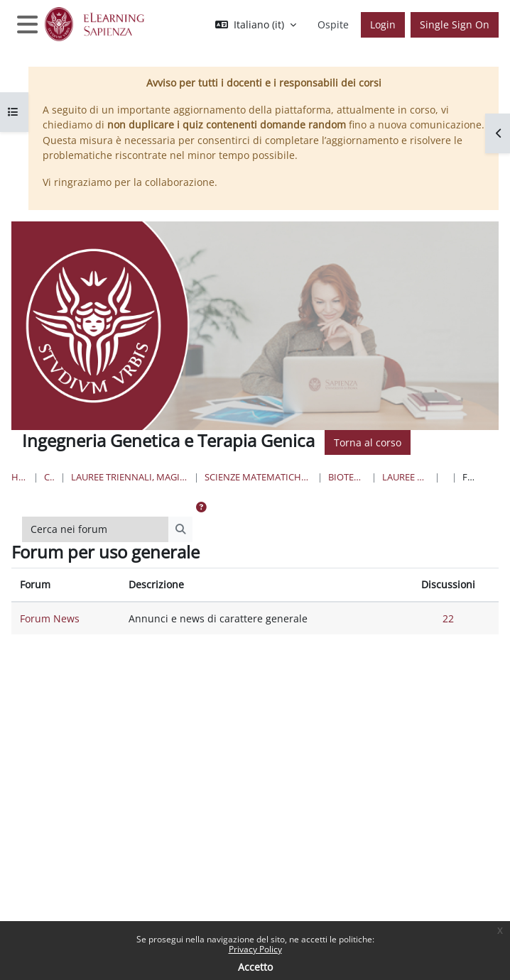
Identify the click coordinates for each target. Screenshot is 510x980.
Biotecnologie (347, 477)
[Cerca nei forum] (96, 529)
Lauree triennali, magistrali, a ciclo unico (130, 477)
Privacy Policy (255, 949)
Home (20, 477)
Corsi (49, 477)
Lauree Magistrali (406, 477)
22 (448, 618)
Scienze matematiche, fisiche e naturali (259, 477)
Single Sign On (455, 24)
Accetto (255, 967)
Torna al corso (368, 442)
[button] (256, 25)
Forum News (50, 618)
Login (383, 24)
